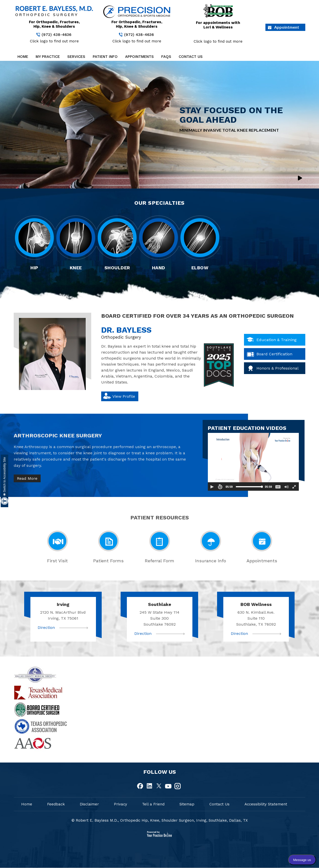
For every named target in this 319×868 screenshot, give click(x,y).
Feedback (56, 804)
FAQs (166, 57)
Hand (159, 268)
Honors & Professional (278, 368)
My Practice (48, 57)
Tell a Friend (153, 804)
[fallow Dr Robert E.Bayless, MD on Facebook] (141, 786)
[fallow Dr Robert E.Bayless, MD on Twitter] (159, 786)
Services (76, 57)
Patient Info (105, 57)
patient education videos (247, 428)
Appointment (287, 27)
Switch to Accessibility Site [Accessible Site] (4, 477)
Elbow (200, 268)
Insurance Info (211, 561)
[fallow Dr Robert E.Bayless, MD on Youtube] (168, 786)
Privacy (120, 804)
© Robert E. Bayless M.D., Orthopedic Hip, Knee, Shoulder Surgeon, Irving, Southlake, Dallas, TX (160, 820)
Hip (34, 268)
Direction (46, 627)
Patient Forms (108, 561)
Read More (27, 478)
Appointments (139, 57)
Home (23, 57)
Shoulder (117, 268)
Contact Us (191, 57)
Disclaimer (89, 804)
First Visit (57, 561)
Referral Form (159, 561)
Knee (76, 268)
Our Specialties (159, 203)
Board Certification (274, 354)
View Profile (124, 396)
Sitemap (187, 804)
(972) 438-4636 (56, 35)
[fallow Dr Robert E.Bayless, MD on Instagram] (177, 786)
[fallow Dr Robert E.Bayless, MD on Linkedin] (150, 786)
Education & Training (277, 340)
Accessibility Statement (266, 804)
